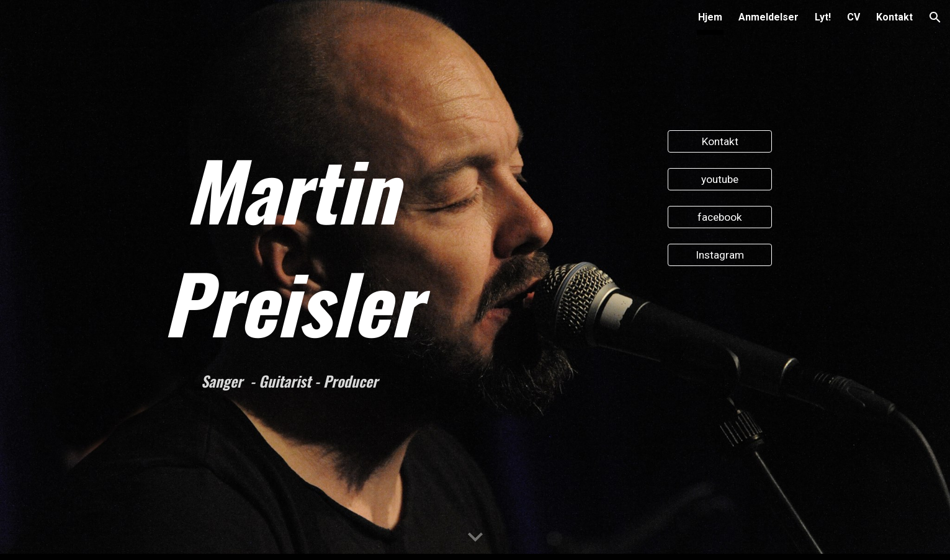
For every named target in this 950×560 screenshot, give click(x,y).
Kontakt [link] (894, 17)
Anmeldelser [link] (769, 17)
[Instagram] (720, 255)
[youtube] (720, 180)
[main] (291, 246)
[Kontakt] (720, 142)
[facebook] (720, 217)
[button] (935, 17)
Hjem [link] (710, 17)
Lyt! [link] (823, 17)
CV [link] (854, 17)
